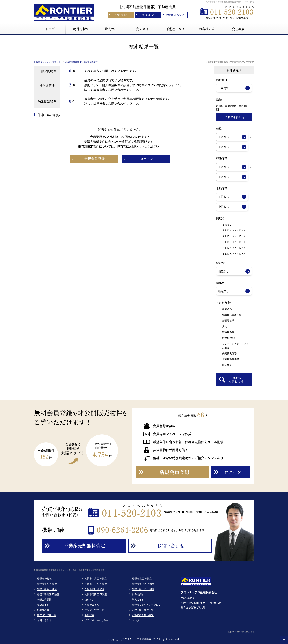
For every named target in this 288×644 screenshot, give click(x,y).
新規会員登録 (44, 600)
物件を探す (138, 594)
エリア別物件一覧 (94, 610)
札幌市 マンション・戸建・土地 (48, 62)
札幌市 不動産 (44, 579)
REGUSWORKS (247, 631)
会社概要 (89, 615)
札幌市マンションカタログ (146, 605)
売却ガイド (43, 605)
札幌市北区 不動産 (142, 579)
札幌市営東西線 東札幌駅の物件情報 (81, 62)
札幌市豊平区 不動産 (143, 584)
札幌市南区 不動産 (47, 589)
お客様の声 (43, 610)
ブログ (136, 620)
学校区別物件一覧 (47, 615)
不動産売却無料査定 (143, 615)
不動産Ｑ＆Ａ (92, 605)
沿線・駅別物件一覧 (143, 610)
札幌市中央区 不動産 (96, 579)
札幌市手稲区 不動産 (48, 594)
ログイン (89, 600)
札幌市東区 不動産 (47, 584)
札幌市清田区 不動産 (96, 594)
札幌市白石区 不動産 (96, 584)
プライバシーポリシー (97, 620)
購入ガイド (138, 600)
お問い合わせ (44, 620)
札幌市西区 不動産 (94, 589)
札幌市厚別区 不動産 (143, 589)
